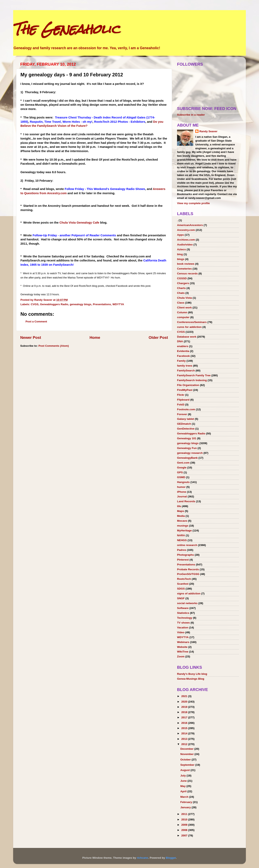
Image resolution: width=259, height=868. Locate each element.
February (187, 802)
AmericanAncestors (190, 225)
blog (180, 254)
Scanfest (183, 584)
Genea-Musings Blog (191, 679)
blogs (181, 259)
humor (181, 487)
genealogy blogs (81, 304)
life (179, 506)
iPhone (182, 492)
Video (181, 632)
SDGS (181, 589)
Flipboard (183, 400)
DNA (180, 341)
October (186, 760)
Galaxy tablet (186, 419)
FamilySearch (186, 371)
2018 (185, 712)
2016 (185, 723)
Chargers (183, 283)
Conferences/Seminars (192, 322)
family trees (185, 366)
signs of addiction (189, 593)
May (183, 786)
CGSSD (182, 278)
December (187, 749)
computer (183, 317)
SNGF (181, 598)
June (184, 781)
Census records (187, 274)
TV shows (183, 623)
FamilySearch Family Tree (194, 375)
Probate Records (188, 569)
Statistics (183, 613)
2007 (185, 835)
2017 (185, 717)
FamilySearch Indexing (192, 380)
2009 (185, 825)
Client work (184, 308)
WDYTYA (118, 304)
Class (181, 303)
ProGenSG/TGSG (188, 574)
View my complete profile (193, 203)
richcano (142, 858)
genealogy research (190, 453)
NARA (181, 535)
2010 (185, 819)
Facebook (183, 356)
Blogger (171, 858)
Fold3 (181, 405)
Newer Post (31, 337)
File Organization (188, 385)
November (187, 754)
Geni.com (183, 463)
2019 (185, 707)
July (183, 776)
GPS (180, 472)
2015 (185, 728)
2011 (185, 814)
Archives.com (186, 240)
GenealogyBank (187, 458)
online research (187, 545)
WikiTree (183, 652)
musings (183, 526)
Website (182, 647)
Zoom (181, 656)
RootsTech (184, 579)
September (188, 765)
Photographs (185, 555)
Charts (181, 288)
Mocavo (182, 521)
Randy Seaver (208, 131)
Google (182, 468)
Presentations (102, 304)
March (185, 797)
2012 (185, 744)
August (185, 770)
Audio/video (185, 245)
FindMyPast (185, 390)
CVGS (35, 304)
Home (95, 337)
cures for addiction (189, 327)
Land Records (186, 501)
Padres (182, 550)
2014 (185, 733)
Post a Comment (36, 322)
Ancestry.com (186, 230)
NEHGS (182, 540)
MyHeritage (184, 531)
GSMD (181, 477)
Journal (182, 496)
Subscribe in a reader (191, 115)
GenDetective (186, 429)
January (186, 807)
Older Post (158, 337)
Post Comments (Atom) (54, 346)
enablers (183, 346)
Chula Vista (184, 298)
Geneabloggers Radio (54, 304)
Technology (185, 618)
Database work (187, 337)
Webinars (183, 642)
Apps (180, 235)
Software (183, 608)
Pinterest (183, 560)
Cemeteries (184, 269)
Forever (182, 414)
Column (182, 312)
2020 (185, 702)
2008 (185, 830)
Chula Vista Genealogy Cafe (80, 223)
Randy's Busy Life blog (192, 674)
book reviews (186, 264)
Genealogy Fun (187, 448)
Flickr (181, 395)
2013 (185, 739)
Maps (181, 511)
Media (181, 516)
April (184, 791)
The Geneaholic (66, 29)
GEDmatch (184, 424)
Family (181, 361)
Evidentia (183, 351)
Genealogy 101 (187, 438)
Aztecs (182, 249)
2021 (185, 696)
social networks (187, 603)
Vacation (183, 628)
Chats (181, 293)
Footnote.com (186, 409)
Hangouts (183, 482)
